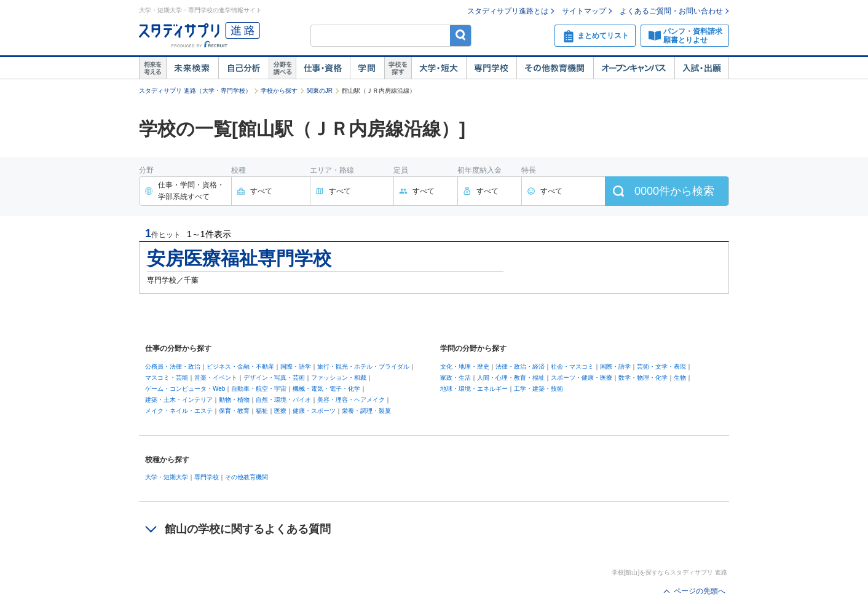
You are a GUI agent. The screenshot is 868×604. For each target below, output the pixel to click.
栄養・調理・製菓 (366, 411)
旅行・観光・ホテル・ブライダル (363, 367)
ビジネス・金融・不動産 (240, 367)
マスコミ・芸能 (167, 378)
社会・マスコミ (572, 367)
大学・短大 (439, 68)
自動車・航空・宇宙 (259, 389)
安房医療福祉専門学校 (239, 258)
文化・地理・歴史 (465, 367)
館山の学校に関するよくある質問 (248, 529)
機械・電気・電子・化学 (326, 389)
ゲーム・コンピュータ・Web (185, 389)
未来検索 (192, 68)
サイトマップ (584, 11)
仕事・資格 (323, 68)
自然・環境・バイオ (283, 400)
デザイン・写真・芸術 (274, 378)
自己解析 (243, 68)
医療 (280, 411)
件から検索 (674, 191)
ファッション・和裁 (339, 378)
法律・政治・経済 (520, 367)
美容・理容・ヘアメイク (351, 400)
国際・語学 (296, 367)
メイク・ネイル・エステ (179, 411)
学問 (367, 68)
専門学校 (491, 68)
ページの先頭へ (700, 591)
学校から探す (279, 91)
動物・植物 (234, 400)
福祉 (262, 411)
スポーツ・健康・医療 (582, 378)
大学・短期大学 (167, 477)
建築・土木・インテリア (179, 400)
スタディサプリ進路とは (508, 11)
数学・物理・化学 (643, 378)
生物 (680, 378)
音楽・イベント (216, 378)
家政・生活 (456, 378)
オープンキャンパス (634, 68)
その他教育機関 (555, 68)
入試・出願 (702, 68)
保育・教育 (234, 411)
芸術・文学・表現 (661, 367)
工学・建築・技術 (539, 389)
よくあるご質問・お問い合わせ (671, 11)
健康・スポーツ (314, 411)
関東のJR (320, 91)
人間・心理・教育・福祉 (511, 378)
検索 (461, 35)
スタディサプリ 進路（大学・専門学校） (195, 91)
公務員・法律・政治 (173, 367)
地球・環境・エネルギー (474, 389)
